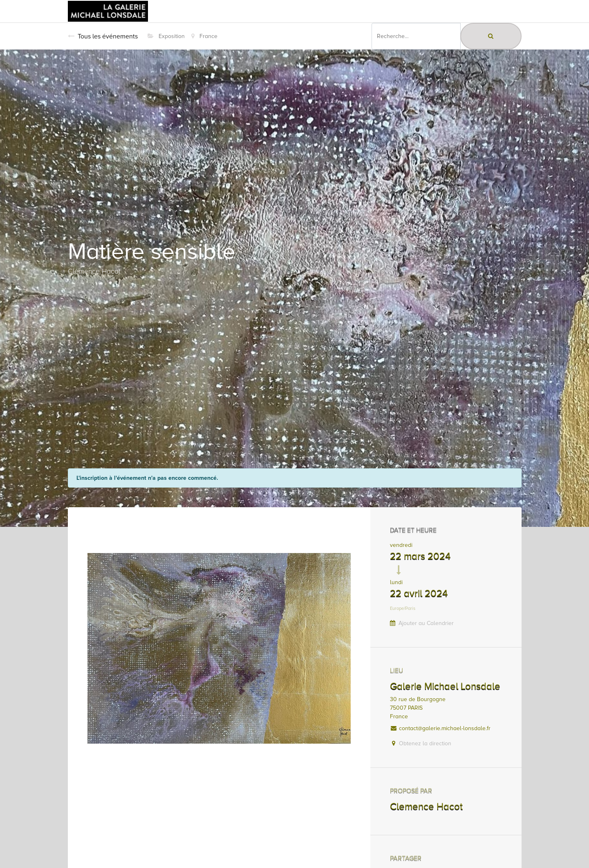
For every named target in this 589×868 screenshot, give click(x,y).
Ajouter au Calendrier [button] (426, 623)
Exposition (166, 36)
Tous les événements (103, 36)
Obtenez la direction (425, 743)
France (204, 36)
